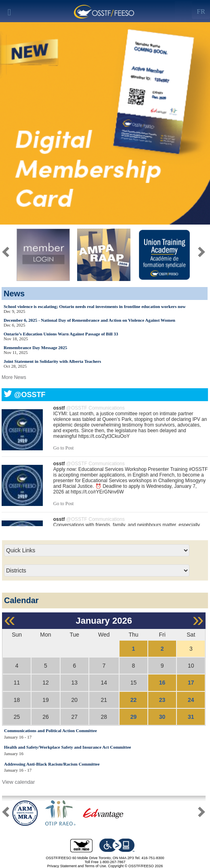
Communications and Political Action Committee (50, 731)
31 (191, 717)
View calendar (18, 782)
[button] (202, 814)
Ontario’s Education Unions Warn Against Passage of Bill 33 (61, 334)
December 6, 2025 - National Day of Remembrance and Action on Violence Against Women (89, 320)
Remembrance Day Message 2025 (35, 348)
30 (162, 717)
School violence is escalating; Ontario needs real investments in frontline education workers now (95, 306)
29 (134, 717)
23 (162, 700)
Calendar (21, 600)
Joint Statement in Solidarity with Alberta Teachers (52, 361)
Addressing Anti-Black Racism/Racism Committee (52, 764)
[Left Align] (201, 10)
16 (162, 683)
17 (191, 683)
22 (134, 700)
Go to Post (64, 448)
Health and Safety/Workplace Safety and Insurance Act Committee (67, 747)
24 (191, 700)
